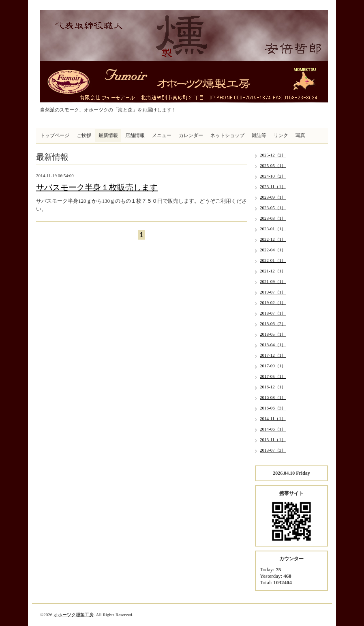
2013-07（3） (273, 450)
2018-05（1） (273, 334)
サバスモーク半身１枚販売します (97, 187)
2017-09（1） (273, 366)
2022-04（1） (273, 250)
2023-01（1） (273, 229)
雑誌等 (259, 135)
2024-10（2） (273, 176)
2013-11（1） (273, 439)
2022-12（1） (273, 239)
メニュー (162, 135)
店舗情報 (135, 135)
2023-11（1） (273, 187)
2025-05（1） (273, 165)
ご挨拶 (84, 135)
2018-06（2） (273, 324)
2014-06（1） (273, 429)
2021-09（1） (273, 281)
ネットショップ (227, 135)
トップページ (55, 135)
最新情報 (108, 135)
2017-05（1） (273, 376)
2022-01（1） (273, 260)
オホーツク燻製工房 (74, 615)
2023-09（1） (273, 197)
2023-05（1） (273, 208)
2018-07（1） (273, 313)
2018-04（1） (273, 345)
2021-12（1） (273, 271)
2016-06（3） (273, 408)
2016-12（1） (273, 387)
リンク (281, 135)
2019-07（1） (273, 292)
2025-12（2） (273, 155)
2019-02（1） (273, 302)
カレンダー (191, 135)
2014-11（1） (273, 418)
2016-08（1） (273, 397)
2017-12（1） (273, 355)
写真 (300, 135)
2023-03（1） (273, 218)
